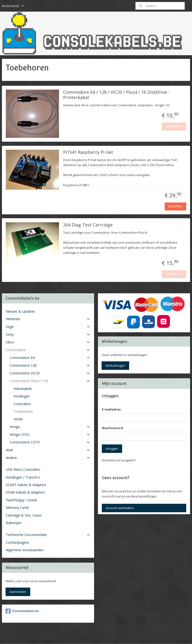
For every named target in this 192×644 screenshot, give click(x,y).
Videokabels (23, 389)
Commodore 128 (50, 365)
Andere (48, 458)
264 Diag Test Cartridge (88, 225)
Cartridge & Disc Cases (24, 515)
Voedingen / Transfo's (23, 477)
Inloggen (112, 449)
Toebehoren (23, 411)
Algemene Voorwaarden (25, 550)
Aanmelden (18, 592)
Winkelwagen (115, 365)
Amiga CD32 (50, 434)
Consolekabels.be (22, 611)
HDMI (18, 419)
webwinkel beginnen (109, 635)
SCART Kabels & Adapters (26, 485)
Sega (48, 327)
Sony (48, 334)
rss (90, 635)
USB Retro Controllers (23, 469)
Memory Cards (17, 508)
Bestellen (175, 206)
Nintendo (48, 319)
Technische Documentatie (48, 535)
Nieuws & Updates (20, 311)
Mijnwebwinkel (151, 635)
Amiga (50, 427)
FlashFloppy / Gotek (21, 500)
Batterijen (14, 523)
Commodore (48, 350)
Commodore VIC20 (50, 373)
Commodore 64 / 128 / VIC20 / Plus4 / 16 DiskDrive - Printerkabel (116, 95)
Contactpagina (17, 542)
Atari (48, 450)
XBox (48, 342)
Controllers (22, 404)
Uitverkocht (174, 126)
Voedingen (22, 396)
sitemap (80, 635)
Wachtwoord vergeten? (119, 460)
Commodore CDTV (50, 442)
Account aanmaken (120, 508)
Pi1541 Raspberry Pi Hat (88, 152)
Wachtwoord (112, 428)
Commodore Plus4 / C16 (50, 381)
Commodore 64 (50, 358)
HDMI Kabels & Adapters (25, 492)
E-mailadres (111, 409)
